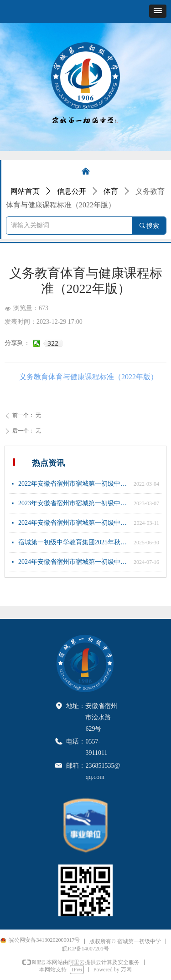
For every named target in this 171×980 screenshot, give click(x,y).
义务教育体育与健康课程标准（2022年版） (88, 377)
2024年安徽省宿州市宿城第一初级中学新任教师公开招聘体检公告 (74, 562)
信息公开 (72, 191)
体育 (111, 191)
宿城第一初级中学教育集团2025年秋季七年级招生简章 (74, 542)
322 (53, 343)
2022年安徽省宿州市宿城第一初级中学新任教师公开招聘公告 (74, 484)
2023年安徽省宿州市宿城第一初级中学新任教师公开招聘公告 (74, 503)
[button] (158, 11)
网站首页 (25, 191)
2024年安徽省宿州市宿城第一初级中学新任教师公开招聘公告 (74, 523)
